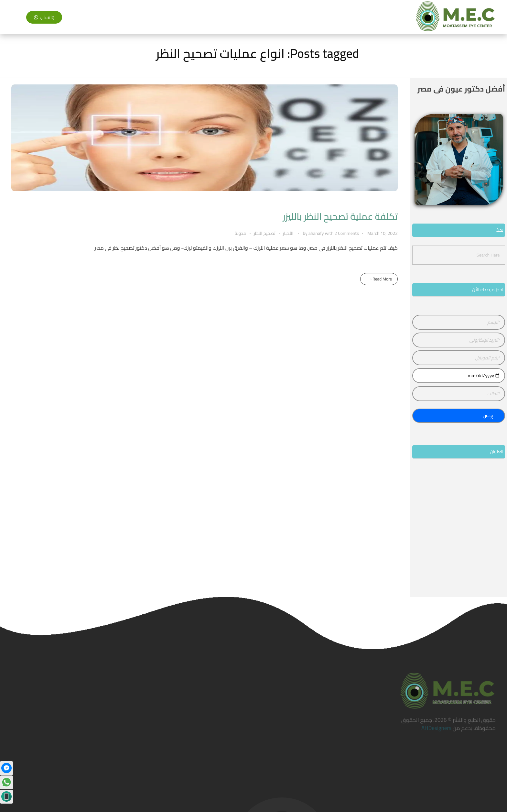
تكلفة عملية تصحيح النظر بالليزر (340, 216)
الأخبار (288, 233)
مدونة (241, 233)
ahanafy (317, 233)
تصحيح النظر (265, 233)
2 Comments (347, 233)
